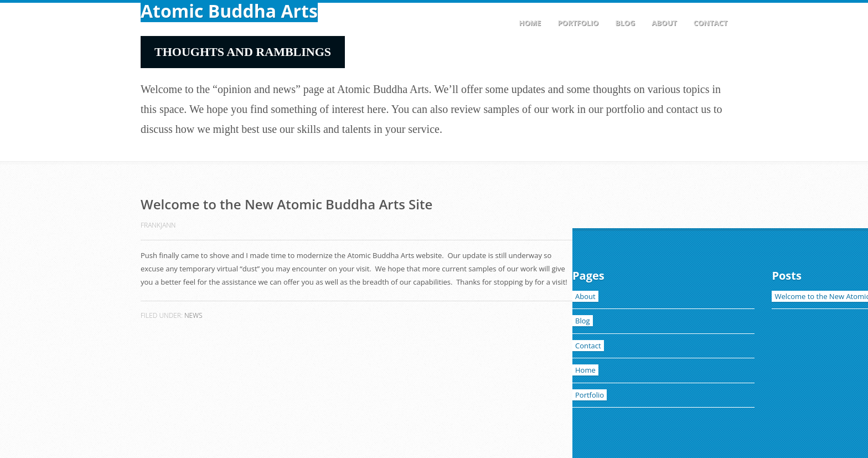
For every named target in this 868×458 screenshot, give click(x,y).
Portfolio (578, 23)
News (193, 315)
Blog (625, 23)
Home (530, 23)
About (664, 23)
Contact (710, 23)
